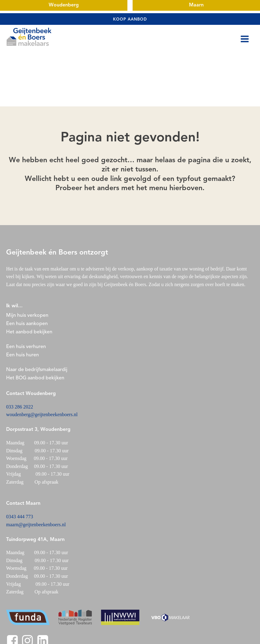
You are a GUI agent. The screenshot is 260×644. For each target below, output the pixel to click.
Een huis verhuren (27, 347)
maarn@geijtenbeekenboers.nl (36, 525)
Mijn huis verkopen (27, 316)
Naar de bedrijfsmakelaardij (37, 370)
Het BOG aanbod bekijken (35, 378)
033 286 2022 (20, 407)
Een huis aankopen (27, 324)
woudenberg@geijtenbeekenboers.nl (42, 414)
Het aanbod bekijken (29, 332)
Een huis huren (23, 355)
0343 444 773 (20, 517)
